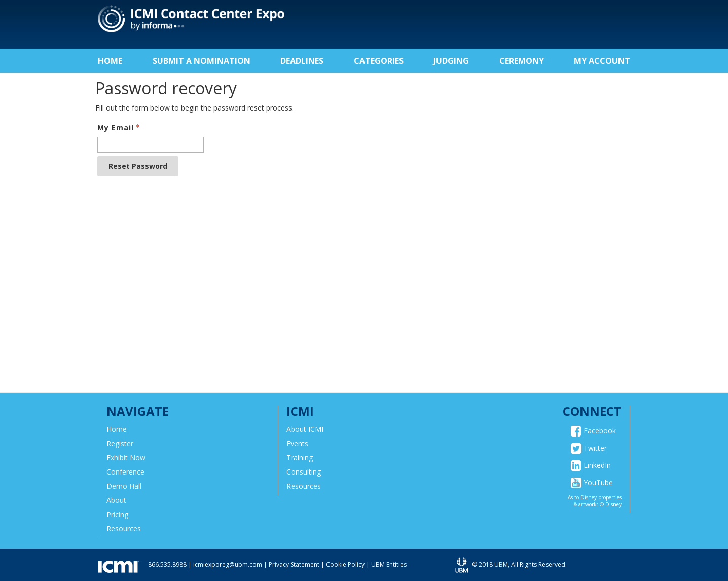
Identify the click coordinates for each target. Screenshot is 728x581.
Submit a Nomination (202, 61)
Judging (451, 61)
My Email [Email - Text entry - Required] (120, 128)
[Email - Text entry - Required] (151, 145)
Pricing (117, 514)
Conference (125, 472)
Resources (124, 529)
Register (120, 443)
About (116, 500)
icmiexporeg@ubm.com (228, 565)
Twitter (589, 448)
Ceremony (522, 61)
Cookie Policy (345, 565)
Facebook (593, 431)
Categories (379, 61)
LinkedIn (591, 465)
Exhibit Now (126, 458)
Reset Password (138, 166)
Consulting (304, 472)
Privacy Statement (294, 565)
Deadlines (302, 61)
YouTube (592, 483)
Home (110, 61)
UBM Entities (389, 565)
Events (297, 443)
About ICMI (305, 429)
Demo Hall (124, 486)
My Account (602, 61)
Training (300, 458)
